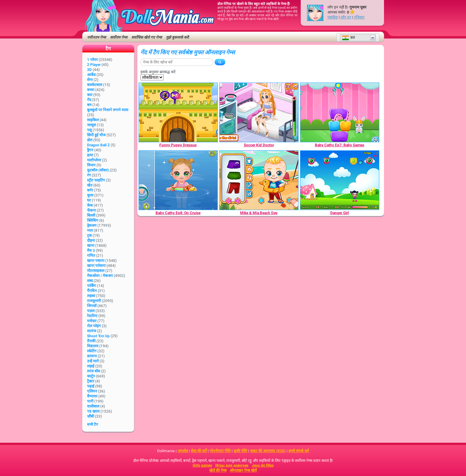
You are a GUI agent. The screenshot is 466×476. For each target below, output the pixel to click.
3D (89, 70)
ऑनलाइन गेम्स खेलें (243, 470)
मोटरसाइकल (96, 271)
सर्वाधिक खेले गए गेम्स (147, 37)
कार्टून (91, 376)
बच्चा (91, 90)
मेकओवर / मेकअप (100, 276)
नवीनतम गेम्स (96, 37)
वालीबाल (93, 406)
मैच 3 (91, 251)
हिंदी (348, 38)
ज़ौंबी (90, 416)
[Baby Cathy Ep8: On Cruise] (178, 180)
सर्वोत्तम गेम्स (119, 37)
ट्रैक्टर (91, 381)
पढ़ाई (91, 386)
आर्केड (91, 75)
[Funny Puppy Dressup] (178, 112)
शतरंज (92, 331)
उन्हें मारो (93, 361)
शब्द (90, 281)
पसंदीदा (333, 17)
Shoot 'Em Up (98, 336)
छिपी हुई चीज (96, 135)
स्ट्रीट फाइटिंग (96, 180)
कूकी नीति (240, 451)
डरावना (92, 356)
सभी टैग (93, 425)
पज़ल (91, 311)
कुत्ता (90, 195)
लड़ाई (91, 366)
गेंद (89, 100)
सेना (90, 80)
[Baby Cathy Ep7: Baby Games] (340, 112)
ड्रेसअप (92, 225)
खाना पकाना (96, 261)
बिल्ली (91, 215)
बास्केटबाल (95, 85)
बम (89, 105)
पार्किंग (92, 286)
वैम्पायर (92, 396)
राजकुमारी (94, 301)
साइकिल (93, 120)
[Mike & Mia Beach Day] (259, 180)
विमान (91, 165)
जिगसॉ (92, 306)
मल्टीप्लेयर (94, 160)
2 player (94, 65)
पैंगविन (92, 291)
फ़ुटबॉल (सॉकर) (98, 170)
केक (90, 205)
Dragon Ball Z (98, 145)
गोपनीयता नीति (220, 451)
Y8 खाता (93, 411)
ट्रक (89, 235)
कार (90, 95)
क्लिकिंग (93, 220)
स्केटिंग (92, 351)
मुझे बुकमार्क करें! (178, 37)
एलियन (92, 391)
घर (89, 200)
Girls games (202, 465)
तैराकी (91, 341)
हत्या (90, 155)
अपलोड (183, 451)
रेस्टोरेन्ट (92, 316)
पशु (89, 130)
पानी (90, 401)
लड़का (91, 296)
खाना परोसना (96, 266)
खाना (91, 246)
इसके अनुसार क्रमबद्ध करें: (158, 72)
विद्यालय (93, 346)
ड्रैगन (90, 150)
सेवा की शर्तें (199, 451)
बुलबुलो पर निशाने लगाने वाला (108, 110)
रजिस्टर (359, 17)
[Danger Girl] (340, 180)
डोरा (90, 140)
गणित (91, 256)
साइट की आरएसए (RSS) (268, 451)
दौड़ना (91, 241)
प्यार (90, 230)
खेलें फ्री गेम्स (218, 470)
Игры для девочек (232, 465)
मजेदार (92, 321)
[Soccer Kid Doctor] (259, 112)
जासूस (91, 125)
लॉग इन (346, 17)
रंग (89, 175)
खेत (90, 185)
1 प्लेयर (92, 60)
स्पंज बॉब (93, 371)
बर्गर (90, 190)
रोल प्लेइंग (94, 326)
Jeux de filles (263, 465)
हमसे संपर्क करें (299, 451)
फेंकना (91, 210)
